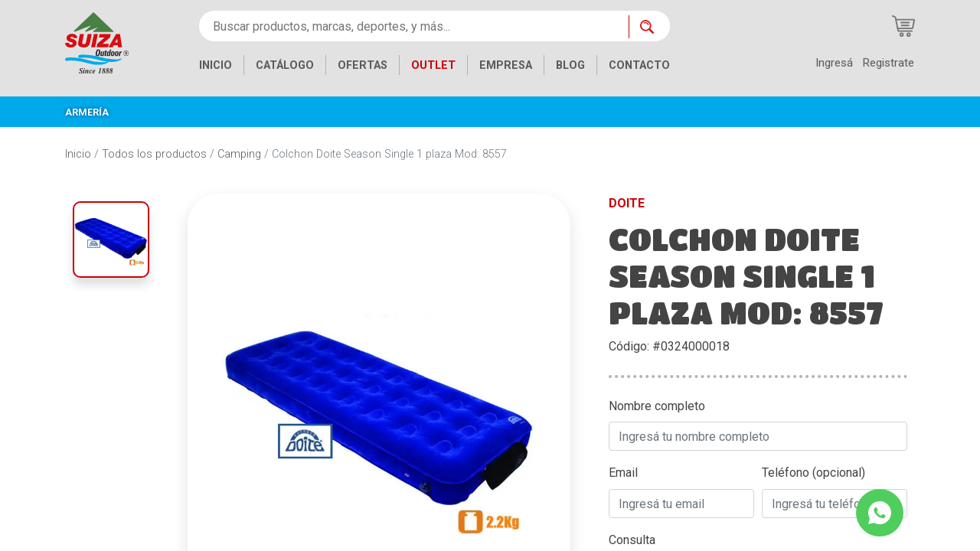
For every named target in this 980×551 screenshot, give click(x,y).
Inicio (78, 154)
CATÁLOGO (285, 65)
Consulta (632, 540)
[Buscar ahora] (649, 27)
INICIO (216, 65)
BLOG (570, 65)
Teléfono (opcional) (813, 473)
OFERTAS (363, 65)
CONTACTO (639, 65)
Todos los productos (154, 154)
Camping (239, 154)
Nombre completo (657, 406)
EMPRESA (506, 65)
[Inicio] (97, 42)
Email (623, 473)
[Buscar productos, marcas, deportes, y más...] (414, 26)
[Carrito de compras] (903, 26)
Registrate (888, 63)
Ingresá (834, 63)
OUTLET (433, 65)
